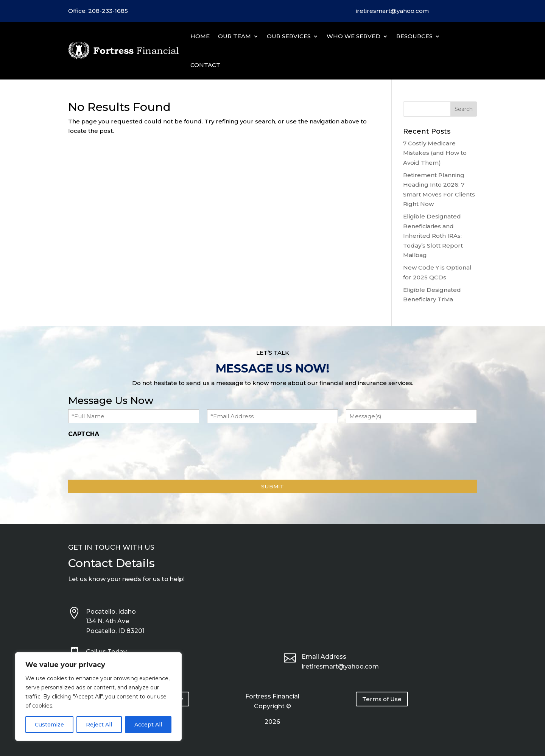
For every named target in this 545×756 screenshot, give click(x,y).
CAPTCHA (84, 434)
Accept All (148, 725)
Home (200, 36)
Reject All (99, 725)
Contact (205, 65)
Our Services (289, 36)
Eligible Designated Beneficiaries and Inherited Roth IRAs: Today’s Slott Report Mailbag (433, 236)
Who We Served (353, 36)
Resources (414, 36)
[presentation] (126, 457)
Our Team (234, 36)
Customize (49, 725)
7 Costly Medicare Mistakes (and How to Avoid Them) (435, 153)
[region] (98, 697)
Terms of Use (382, 699)
